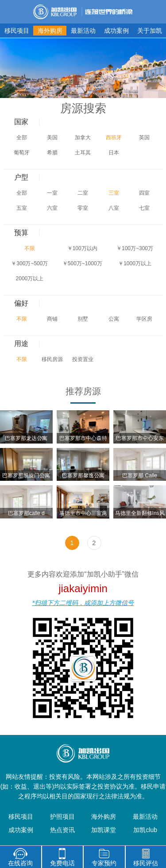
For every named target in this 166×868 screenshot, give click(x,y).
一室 (52, 193)
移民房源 (52, 359)
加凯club (145, 830)
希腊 (52, 153)
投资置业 (83, 359)
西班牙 (114, 137)
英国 (144, 137)
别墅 (83, 319)
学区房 (144, 319)
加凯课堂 (104, 830)
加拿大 (83, 137)
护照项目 (62, 817)
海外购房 (50, 31)
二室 (83, 193)
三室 (114, 193)
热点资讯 (62, 830)
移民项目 (17, 31)
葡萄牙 (22, 153)
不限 (30, 248)
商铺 (52, 319)
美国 (52, 137)
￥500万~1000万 (82, 263)
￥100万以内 (82, 248)
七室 (144, 208)
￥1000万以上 (135, 263)
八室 (114, 208)
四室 (144, 193)
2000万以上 (30, 279)
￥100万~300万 (135, 248)
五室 (22, 208)
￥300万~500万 (29, 263)
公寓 (114, 319)
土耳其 (83, 153)
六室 (52, 208)
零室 (83, 208)
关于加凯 (150, 31)
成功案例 (116, 31)
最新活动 (83, 31)
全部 (22, 137)
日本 (114, 153)
